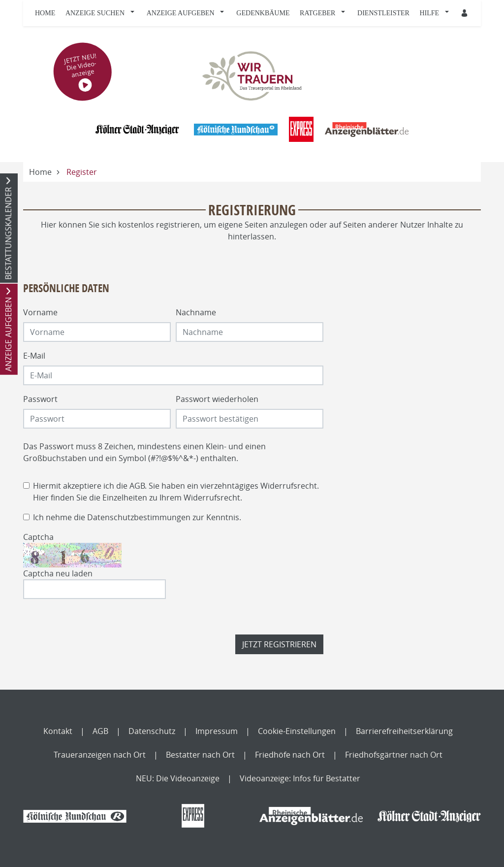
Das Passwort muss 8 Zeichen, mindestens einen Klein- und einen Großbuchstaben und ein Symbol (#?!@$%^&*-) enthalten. (144, 452)
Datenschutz (152, 731)
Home (45, 13)
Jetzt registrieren (279, 644)
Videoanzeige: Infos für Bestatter (300, 778)
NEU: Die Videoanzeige (178, 778)
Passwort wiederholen (217, 399)
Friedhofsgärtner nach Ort (394, 755)
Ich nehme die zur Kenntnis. (137, 517)
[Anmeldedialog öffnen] (465, 13)
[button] (134, 13)
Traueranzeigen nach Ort (100, 755)
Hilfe (430, 13)
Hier (41, 498)
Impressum (217, 731)
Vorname (40, 312)
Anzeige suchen (95, 13)
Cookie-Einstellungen (297, 731)
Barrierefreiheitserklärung (404, 731)
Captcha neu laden (58, 573)
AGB (137, 486)
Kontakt (58, 731)
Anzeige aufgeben (181, 13)
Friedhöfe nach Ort (290, 755)
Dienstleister (383, 13)
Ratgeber (317, 13)
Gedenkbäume (263, 13)
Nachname (196, 312)
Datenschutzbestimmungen (139, 517)
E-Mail (34, 356)
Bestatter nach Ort (200, 755)
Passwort (40, 399)
